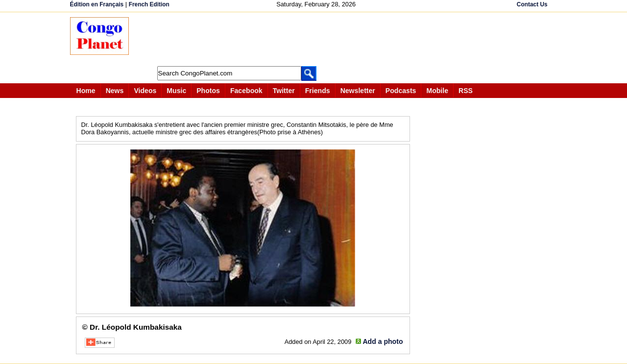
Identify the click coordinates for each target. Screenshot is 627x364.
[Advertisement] (317, 39)
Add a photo (383, 341)
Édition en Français (97, 4)
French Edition (149, 4)
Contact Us (532, 4)
